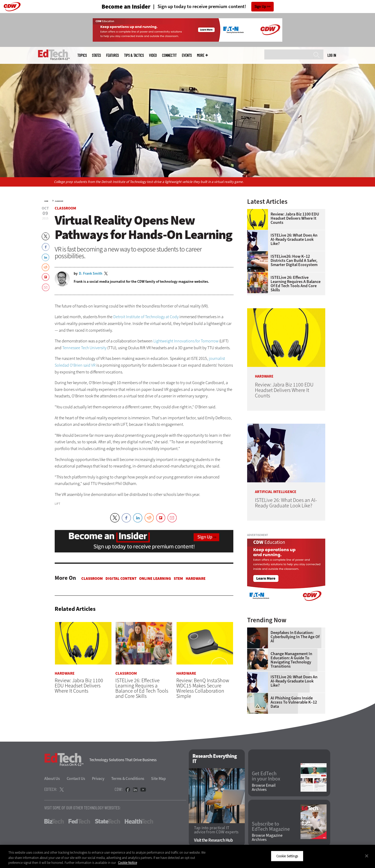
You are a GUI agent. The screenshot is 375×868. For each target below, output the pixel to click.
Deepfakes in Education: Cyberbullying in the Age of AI (295, 637)
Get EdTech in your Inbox (266, 776)
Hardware (196, 578)
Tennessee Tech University (84, 348)
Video (153, 55)
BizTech (54, 821)
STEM (178, 578)
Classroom (59, 201)
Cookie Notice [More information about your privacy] (127, 863)
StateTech (107, 821)
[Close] (367, 856)
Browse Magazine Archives (267, 838)
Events (187, 55)
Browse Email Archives (264, 787)
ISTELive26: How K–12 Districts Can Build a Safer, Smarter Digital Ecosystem (294, 261)
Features (112, 55)
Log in (332, 55)
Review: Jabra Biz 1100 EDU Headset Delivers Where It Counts (295, 218)
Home (46, 201)
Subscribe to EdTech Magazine (271, 827)
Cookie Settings (287, 856)
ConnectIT (169, 55)
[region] (187, 856)
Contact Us (76, 778)
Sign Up (260, 7)
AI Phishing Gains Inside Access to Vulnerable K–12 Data (294, 702)
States (96, 55)
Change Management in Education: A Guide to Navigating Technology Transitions (291, 660)
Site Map (158, 778)
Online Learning (155, 578)
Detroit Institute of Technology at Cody (146, 317)
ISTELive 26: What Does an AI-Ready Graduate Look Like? (294, 239)
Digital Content (121, 578)
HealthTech (139, 821)
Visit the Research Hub (213, 840)
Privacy (98, 778)
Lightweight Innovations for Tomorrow (186, 341)
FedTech (79, 821)
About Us (52, 778)
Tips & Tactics (134, 55)
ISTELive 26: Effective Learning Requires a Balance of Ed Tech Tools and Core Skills (296, 284)
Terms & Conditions (128, 778)
